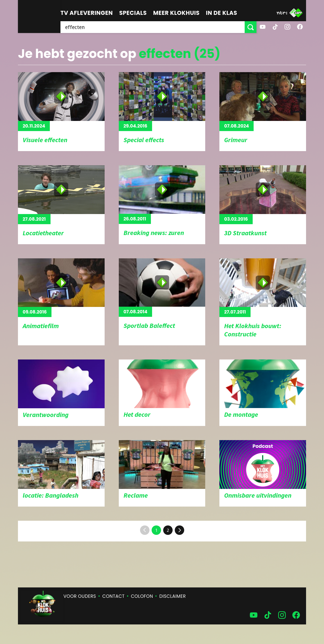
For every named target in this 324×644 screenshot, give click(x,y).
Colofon (142, 596)
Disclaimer (173, 596)
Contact (113, 596)
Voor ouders (80, 596)
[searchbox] (153, 27)
